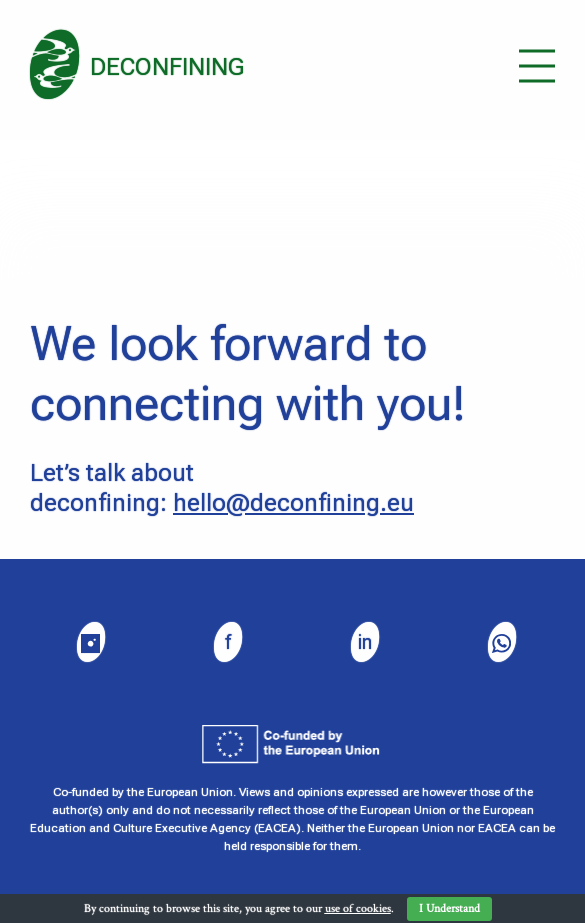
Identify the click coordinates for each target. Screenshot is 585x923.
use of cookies (358, 908)
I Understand (449, 908)
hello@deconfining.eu (293, 503)
